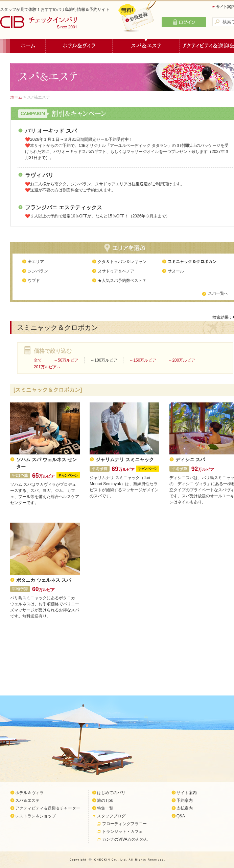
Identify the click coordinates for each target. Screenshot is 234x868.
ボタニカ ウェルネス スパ (44, 580)
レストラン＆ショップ (36, 816)
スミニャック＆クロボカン (192, 262)
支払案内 (185, 808)
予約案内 (185, 800)
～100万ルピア (104, 360)
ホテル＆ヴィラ (79, 46)
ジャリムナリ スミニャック (125, 460)
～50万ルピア (66, 360)
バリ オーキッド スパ (51, 131)
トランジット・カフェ (122, 832)
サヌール (176, 271)
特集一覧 (105, 808)
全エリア (36, 262)
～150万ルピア (143, 360)
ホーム (28, 46)
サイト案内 (187, 793)
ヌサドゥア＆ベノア (116, 271)
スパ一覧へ (218, 293)
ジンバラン (38, 271)
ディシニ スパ (190, 460)
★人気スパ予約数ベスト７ (122, 281)
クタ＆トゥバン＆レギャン (122, 262)
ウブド (34, 281)
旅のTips (105, 800)
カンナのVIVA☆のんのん (125, 839)
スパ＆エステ (146, 46)
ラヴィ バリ (39, 175)
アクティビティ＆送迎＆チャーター (48, 808)
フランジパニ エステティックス (64, 207)
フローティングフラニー (124, 824)
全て (38, 360)
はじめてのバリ (111, 793)
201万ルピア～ (47, 367)
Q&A (181, 816)
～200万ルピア (182, 360)
